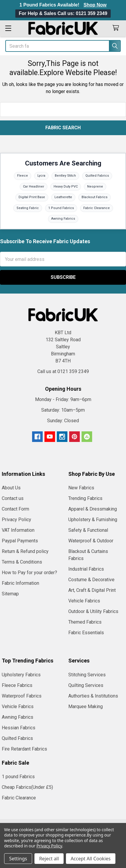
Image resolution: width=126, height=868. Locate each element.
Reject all (49, 859)
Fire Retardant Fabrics (24, 749)
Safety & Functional (88, 530)
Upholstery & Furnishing (93, 520)
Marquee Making (86, 707)
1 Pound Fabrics (61, 208)
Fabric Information (20, 583)
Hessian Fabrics (19, 728)
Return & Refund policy (25, 551)
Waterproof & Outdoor (91, 541)
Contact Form (15, 509)
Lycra (41, 176)
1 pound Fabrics (18, 777)
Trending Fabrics (85, 498)
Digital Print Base (32, 197)
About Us (11, 488)
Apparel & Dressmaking (93, 509)
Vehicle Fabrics (84, 601)
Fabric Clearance (97, 208)
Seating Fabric (28, 208)
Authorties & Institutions (93, 696)
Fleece (23, 176)
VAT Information (18, 530)
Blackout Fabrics (94, 197)
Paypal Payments (20, 541)
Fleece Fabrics (17, 685)
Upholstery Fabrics (21, 675)
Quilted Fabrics (97, 176)
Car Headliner (34, 187)
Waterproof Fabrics (22, 696)
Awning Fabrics (63, 219)
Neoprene (95, 187)
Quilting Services (86, 685)
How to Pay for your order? (29, 573)
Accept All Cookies (91, 859)
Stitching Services (87, 675)
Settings (18, 859)
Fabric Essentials (86, 633)
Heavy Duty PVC (66, 187)
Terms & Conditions (22, 562)
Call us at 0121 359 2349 (63, 371)
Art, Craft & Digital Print (92, 590)
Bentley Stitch (65, 176)
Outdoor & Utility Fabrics (93, 611)
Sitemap (10, 594)
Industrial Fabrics (86, 569)
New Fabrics (81, 488)
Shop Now (95, 5)
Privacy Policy (16, 520)
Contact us (13, 498)
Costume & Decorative (91, 580)
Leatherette (63, 197)
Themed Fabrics (85, 622)
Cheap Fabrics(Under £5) (27, 787)
